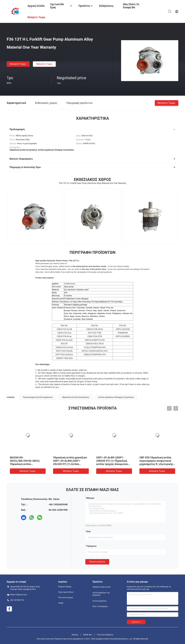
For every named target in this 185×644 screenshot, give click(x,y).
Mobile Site (87, 635)
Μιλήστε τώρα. (18, 64)
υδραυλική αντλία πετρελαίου (76, 397)
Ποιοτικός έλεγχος (66, 598)
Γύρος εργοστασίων (66, 592)
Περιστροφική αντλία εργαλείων (38, 397)
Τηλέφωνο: (92, 546)
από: (89, 531)
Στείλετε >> (136, 622)
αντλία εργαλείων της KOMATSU (101, 594)
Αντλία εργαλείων (100, 601)
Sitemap (75, 635)
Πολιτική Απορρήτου (105, 635)
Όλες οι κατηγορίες (100, 606)
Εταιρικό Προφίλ (65, 587)
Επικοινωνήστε (97, 562)
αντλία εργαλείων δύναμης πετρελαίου (116, 397)
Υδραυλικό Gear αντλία (101, 587)
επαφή (61, 603)
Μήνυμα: (90, 498)
